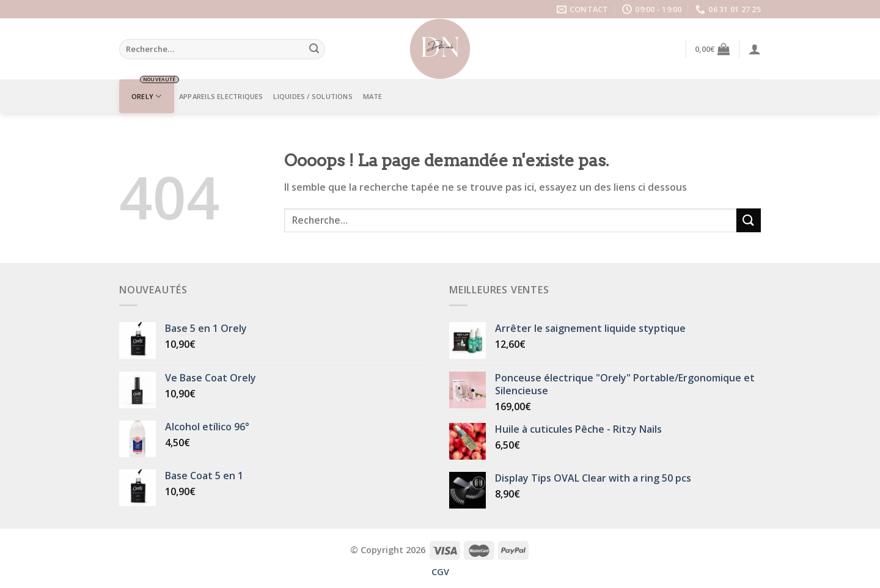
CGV (440, 572)
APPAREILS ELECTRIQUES (221, 96)
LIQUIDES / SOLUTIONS (313, 96)
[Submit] (314, 50)
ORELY (147, 96)
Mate (373, 96)
